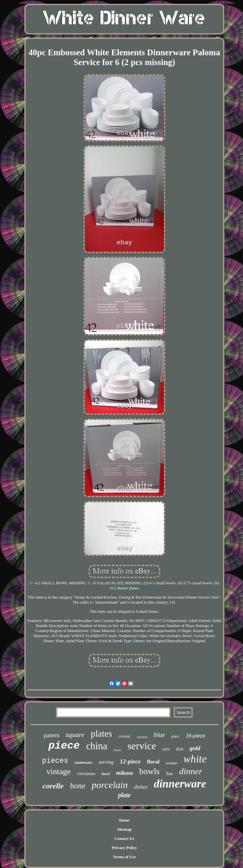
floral (153, 762)
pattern (52, 735)
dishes (141, 787)
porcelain (110, 785)
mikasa (125, 773)
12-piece (130, 761)
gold (195, 748)
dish (180, 749)
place (175, 736)
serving (106, 762)
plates (102, 733)
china (97, 746)
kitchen (142, 737)
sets (166, 749)
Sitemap (124, 829)
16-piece (195, 736)
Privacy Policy (124, 848)
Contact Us (124, 838)
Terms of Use (124, 857)
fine (169, 774)
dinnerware (180, 784)
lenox (117, 750)
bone (78, 786)
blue (159, 735)
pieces (55, 761)
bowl (106, 774)
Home (124, 820)
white (195, 759)
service (142, 746)
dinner (191, 771)
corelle (53, 786)
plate (124, 795)
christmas (86, 774)
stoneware (84, 762)
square (75, 735)
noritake (171, 763)
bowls (150, 771)
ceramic (125, 736)
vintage (59, 772)
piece (64, 746)
